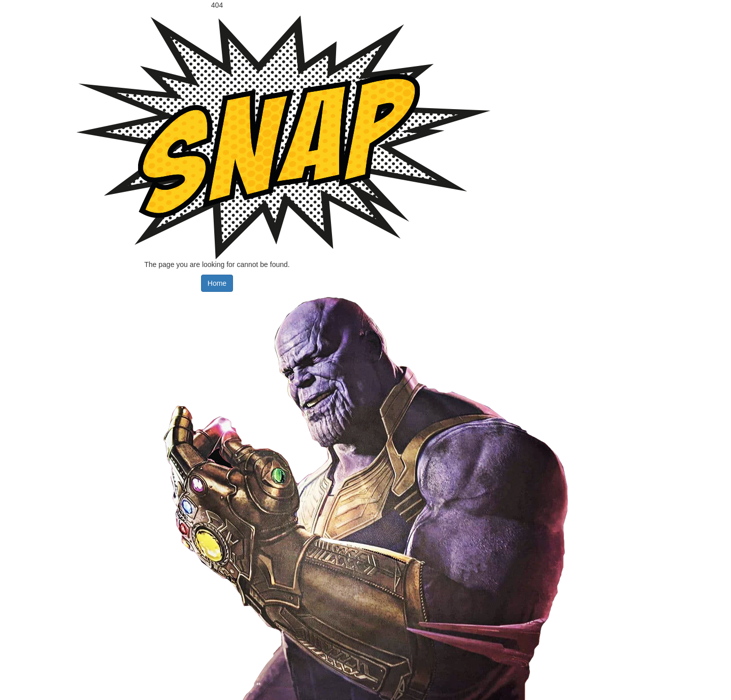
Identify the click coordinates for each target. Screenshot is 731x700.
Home (217, 283)
